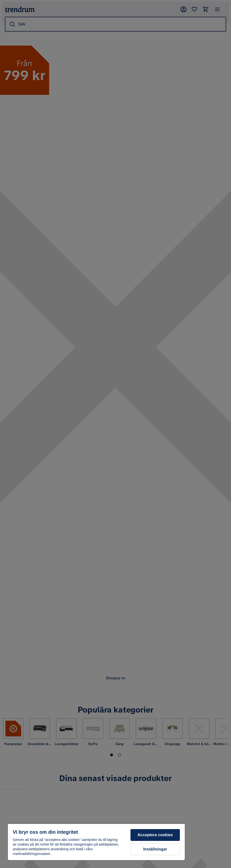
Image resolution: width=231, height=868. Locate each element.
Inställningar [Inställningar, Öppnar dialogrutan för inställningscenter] (155, 849)
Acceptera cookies (155, 835)
